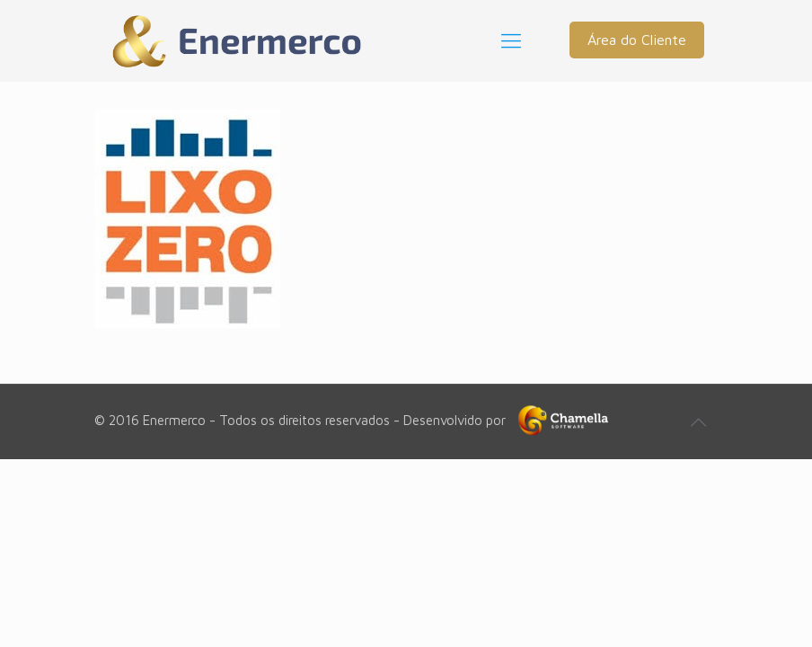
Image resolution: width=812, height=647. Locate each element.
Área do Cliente (637, 40)
